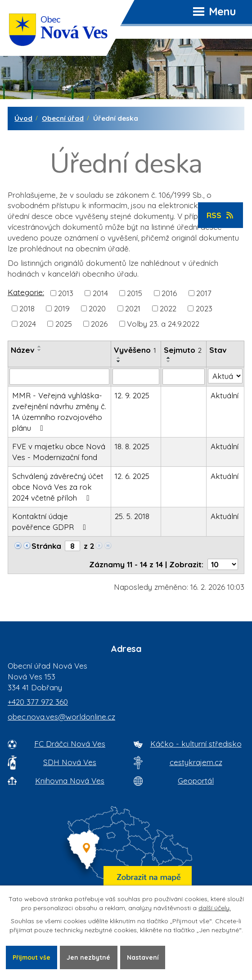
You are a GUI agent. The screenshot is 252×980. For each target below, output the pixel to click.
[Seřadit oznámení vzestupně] (40, 346)
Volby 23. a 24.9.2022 (163, 324)
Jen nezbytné (91, 957)
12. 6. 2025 (132, 476)
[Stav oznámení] (225, 376)
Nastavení (146, 957)
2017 (204, 293)
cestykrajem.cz (196, 762)
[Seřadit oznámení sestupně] (40, 350)
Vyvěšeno (135, 350)
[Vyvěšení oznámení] (136, 377)
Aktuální (225, 395)
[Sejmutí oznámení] (184, 377)
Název (23, 350)
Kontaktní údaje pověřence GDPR (51, 522)
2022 (168, 308)
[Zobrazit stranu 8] (72, 546)
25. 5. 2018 (132, 516)
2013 (66, 293)
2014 (100, 293)
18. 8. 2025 (132, 446)
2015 (135, 293)
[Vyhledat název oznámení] (59, 377)
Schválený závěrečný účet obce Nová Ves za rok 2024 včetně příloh (58, 487)
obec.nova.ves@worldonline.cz (61, 717)
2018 (27, 308)
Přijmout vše (32, 957)
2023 (204, 308)
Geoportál (196, 781)
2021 (133, 308)
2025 (64, 324)
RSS (221, 215)
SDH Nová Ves (70, 762)
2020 (97, 308)
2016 (169, 293)
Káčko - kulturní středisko (196, 744)
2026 (99, 324)
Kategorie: (26, 292)
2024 (28, 324)
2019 (62, 308)
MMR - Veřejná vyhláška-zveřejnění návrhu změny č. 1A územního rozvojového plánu (59, 411)
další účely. (215, 908)
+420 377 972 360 (38, 702)
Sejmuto (183, 350)
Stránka (46, 546)
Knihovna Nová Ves (70, 781)
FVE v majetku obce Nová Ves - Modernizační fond (59, 452)
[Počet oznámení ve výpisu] (223, 564)
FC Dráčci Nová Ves (70, 744)
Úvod (23, 118)
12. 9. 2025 (132, 395)
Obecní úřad (63, 118)
